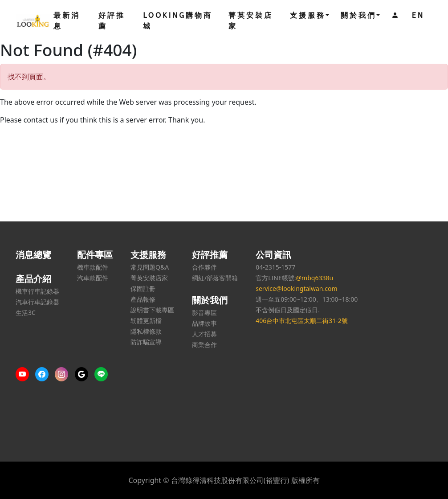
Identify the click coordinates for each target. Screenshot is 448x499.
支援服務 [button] (308, 15)
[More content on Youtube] (24, 374)
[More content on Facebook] (44, 374)
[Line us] (103, 374)
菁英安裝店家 (251, 21)
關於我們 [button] (358, 15)
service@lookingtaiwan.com (296, 288)
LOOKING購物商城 (178, 21)
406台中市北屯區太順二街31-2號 (302, 321)
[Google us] (84, 374)
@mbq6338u (314, 278)
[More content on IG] (64, 374)
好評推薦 (112, 21)
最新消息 (67, 21)
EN (418, 15)
